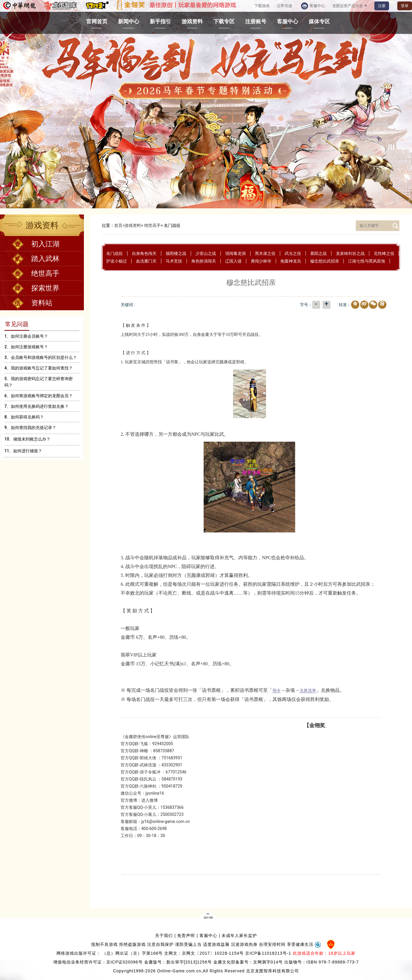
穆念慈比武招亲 (325, 261)
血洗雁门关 (146, 261)
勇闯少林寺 (261, 261)
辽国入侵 (233, 261)
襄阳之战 (318, 253)
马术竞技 (174, 261)
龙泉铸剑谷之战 (350, 253)
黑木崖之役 (265, 253)
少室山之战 (206, 253)
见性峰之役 (384, 253)
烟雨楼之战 (176, 253)
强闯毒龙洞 (235, 253)
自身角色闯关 (144, 253)
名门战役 (114, 253)
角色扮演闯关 (204, 261)
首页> (119, 225)
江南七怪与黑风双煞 (367, 261)
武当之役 (293, 253)
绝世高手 (152, 225)
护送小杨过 (117, 261)
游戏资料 (133, 225)
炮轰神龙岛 (291, 261)
